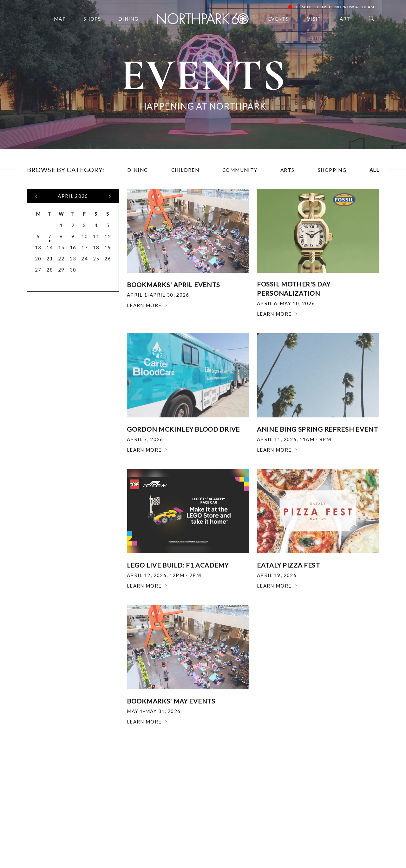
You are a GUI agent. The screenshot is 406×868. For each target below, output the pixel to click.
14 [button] (50, 247)
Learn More (147, 305)
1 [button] (61, 225)
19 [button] (108, 247)
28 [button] (50, 270)
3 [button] (84, 225)
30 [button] (73, 270)
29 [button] (61, 270)
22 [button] (61, 259)
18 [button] (96, 247)
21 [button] (50, 259)
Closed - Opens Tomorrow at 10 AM (331, 7)
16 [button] (73, 247)
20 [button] (38, 259)
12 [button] (108, 236)
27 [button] (38, 270)
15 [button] (61, 247)
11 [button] (96, 236)
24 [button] (85, 259)
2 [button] (73, 225)
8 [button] (61, 236)
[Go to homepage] (203, 18)
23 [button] (73, 259)
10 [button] (85, 236)
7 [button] (50, 236)
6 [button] (38, 236)
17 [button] (85, 247)
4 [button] (96, 225)
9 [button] (73, 236)
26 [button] (108, 259)
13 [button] (38, 247)
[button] (36, 196)
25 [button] (96, 259)
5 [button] (108, 225)
